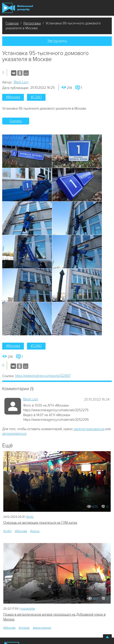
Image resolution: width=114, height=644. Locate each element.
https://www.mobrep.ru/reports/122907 (43, 376)
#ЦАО (7, 531)
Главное (12, 23)
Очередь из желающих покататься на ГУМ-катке (40, 523)
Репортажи (32, 23)
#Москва (13, 97)
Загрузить (57, 41)
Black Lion (21, 82)
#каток (35, 531)
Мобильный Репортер (18, 8)
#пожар (24, 628)
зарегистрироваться (89, 429)
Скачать (16, 121)
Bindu (30, 517)
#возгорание (42, 628)
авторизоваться (14, 434)
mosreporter (28, 609)
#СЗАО (36, 97)
